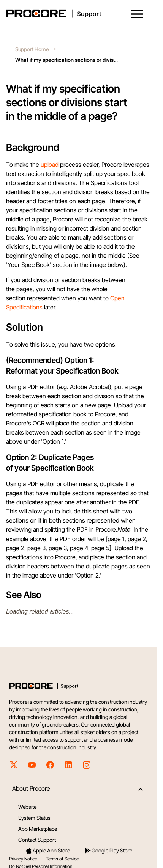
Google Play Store (108, 851)
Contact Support (37, 840)
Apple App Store (47, 851)
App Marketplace (38, 829)
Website (27, 807)
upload (50, 165)
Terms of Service (62, 859)
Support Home (32, 49)
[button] (137, 14)
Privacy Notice (23, 859)
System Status (34, 818)
